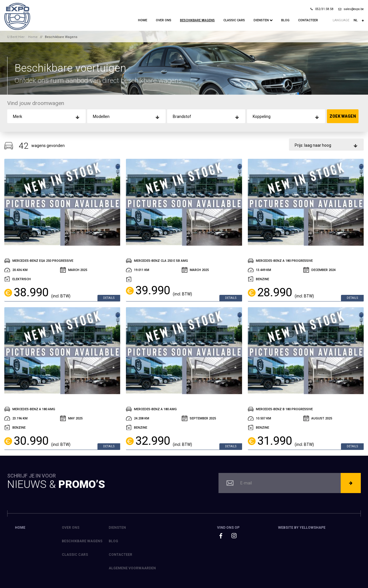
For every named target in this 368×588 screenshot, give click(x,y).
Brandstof (182, 117)
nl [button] (359, 20)
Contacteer (308, 20)
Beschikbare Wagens (197, 20)
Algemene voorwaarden (132, 568)
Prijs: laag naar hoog (313, 145)
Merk (18, 117)
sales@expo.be (351, 9)
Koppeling (262, 117)
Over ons (164, 20)
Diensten (263, 20)
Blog (285, 20)
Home (143, 20)
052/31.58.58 (322, 9)
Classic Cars (234, 20)
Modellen (101, 117)
